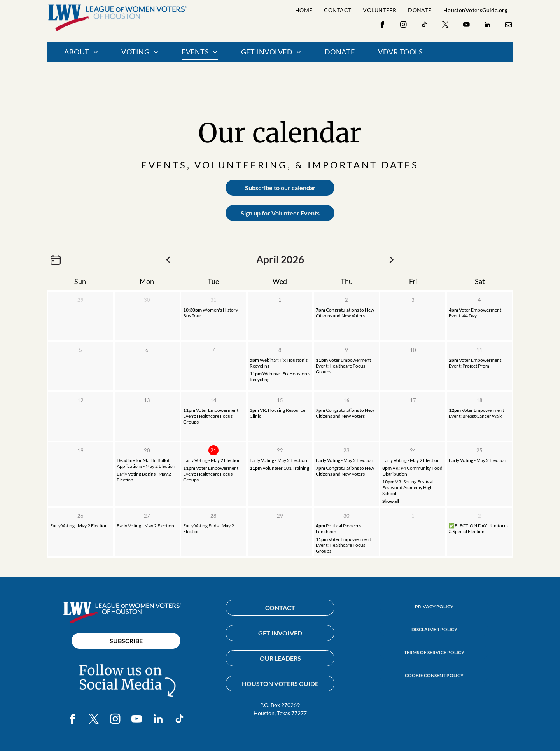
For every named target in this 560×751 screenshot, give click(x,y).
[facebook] (382, 26)
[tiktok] (424, 26)
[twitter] (445, 26)
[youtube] (466, 26)
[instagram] (403, 26)
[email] (508, 26)
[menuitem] (304, 10)
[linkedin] (487, 26)
